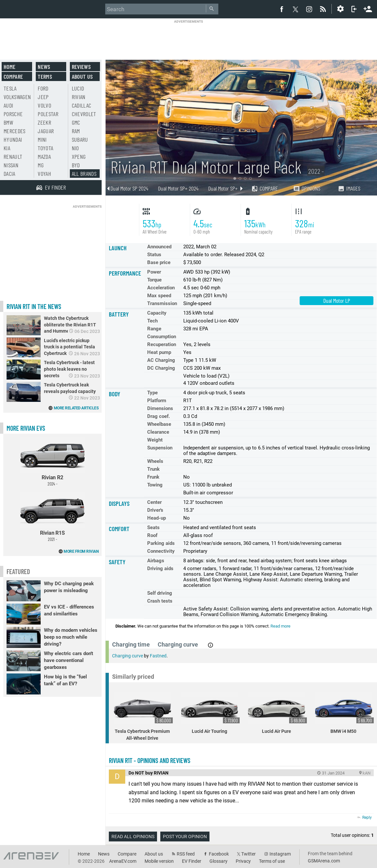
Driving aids (160, 568)
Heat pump (159, 352)
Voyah (44, 174)
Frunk (153, 477)
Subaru (80, 139)
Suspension (160, 448)
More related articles (76, 408)
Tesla (10, 88)
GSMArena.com (324, 861)
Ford (43, 88)
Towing (155, 485)
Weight (155, 440)
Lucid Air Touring (210, 713)
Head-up (157, 518)
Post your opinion (185, 837)
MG (41, 165)
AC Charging (161, 360)
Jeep (43, 97)
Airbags (156, 561)
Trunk (153, 469)
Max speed (159, 296)
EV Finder (192, 861)
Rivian (79, 97)
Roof (152, 535)
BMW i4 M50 (345, 713)
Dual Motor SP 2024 (129, 188)
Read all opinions (133, 837)
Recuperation (162, 344)
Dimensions (160, 408)
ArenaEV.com (123, 861)
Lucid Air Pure (277, 713)
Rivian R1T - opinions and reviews (150, 760)
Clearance (158, 432)
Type (152, 393)
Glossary (218, 861)
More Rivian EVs (26, 428)
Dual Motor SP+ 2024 (178, 188)
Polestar (48, 114)
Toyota (45, 148)
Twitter (248, 854)
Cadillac (82, 105)
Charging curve (128, 656)
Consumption (162, 337)
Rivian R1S (52, 517)
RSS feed (186, 854)
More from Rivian (81, 551)
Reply (367, 817)
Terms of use (272, 861)
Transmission (162, 303)
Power (154, 272)
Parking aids (161, 543)
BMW (8, 122)
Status (154, 255)
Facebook (219, 854)
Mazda (44, 156)
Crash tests (160, 601)
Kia (7, 148)
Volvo (44, 105)
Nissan (11, 165)
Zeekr (44, 122)
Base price (159, 262)
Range (154, 329)
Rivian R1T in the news (34, 306)
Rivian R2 (52, 462)
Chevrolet (84, 114)
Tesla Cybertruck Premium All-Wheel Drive (143, 716)
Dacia (10, 174)
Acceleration (161, 288)
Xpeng (79, 156)
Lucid (78, 88)
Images (349, 188)
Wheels (155, 461)
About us (82, 76)
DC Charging (161, 368)
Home (10, 67)
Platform (157, 401)
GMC (76, 122)
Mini (42, 139)
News (44, 67)
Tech (152, 321)
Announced (159, 247)
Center (154, 502)
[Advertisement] (188, 38)
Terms (45, 76)
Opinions (307, 188)
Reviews (81, 67)
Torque (154, 280)
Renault (13, 156)
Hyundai (13, 139)
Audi (8, 105)
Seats (153, 527)
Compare (265, 188)
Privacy (243, 861)
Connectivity (161, 551)
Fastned (158, 656)
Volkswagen (17, 97)
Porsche (13, 114)
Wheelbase (159, 424)
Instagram (280, 854)
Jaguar (46, 131)
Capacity (157, 313)
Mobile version (159, 861)
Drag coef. (159, 416)
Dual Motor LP (337, 300)
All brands (84, 174)
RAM (76, 131)
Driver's (155, 510)
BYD (76, 165)
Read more (280, 626)
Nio (75, 148)
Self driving (160, 593)
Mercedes (15, 131)
